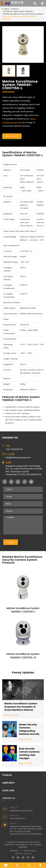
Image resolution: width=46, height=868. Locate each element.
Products (15, 9)
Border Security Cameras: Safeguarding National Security (29, 730)
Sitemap (14, 851)
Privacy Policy (30, 851)
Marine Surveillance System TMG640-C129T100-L (23, 610)
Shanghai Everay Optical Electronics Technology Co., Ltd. (22, 843)
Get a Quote (12, 136)
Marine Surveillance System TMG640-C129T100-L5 (23, 656)
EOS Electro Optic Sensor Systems (18, 11)
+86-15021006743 (14, 449)
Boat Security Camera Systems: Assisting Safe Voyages (29, 754)
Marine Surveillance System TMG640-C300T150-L (19, 18)
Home (6, 9)
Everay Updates (23, 673)
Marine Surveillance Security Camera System (23, 14)
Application (8, 783)
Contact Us (9, 798)
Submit (11, 542)
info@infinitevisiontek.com (18, 458)
